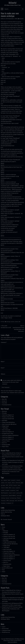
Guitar (4, 401)
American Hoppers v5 (8, 415)
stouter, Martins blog (6, 512)
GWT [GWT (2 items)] (7, 485)
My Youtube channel (6, 519)
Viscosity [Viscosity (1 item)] (3, 501)
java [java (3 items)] (19, 485)
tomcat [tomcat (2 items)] (7, 498)
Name (3, 362)
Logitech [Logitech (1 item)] (18, 488)
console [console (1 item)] (18, 480)
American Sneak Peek (8, 419)
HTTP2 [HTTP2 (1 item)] (11, 485)
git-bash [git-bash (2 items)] (3, 485)
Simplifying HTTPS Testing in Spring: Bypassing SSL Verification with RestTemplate (12, 472)
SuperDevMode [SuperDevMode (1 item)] (12, 495)
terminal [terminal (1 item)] (19, 495)
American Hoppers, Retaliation (10, 435)
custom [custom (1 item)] (3, 483)
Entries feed (5, 629)
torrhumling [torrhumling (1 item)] (13, 498)
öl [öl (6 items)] (13, 503)
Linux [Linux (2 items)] (13, 488)
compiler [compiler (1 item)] (13, 480)
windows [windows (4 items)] (3, 503)
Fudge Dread (5, 426)
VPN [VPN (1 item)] (7, 501)
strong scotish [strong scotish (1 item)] (4, 495)
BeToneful (12, 3)
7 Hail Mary (5, 428)
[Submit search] (23, 9)
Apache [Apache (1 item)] (5, 480)
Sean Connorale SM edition (9, 424)
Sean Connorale (6, 430)
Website (3, 374)
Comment (4, 342)
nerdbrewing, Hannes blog (8, 510)
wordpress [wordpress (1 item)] (9, 503)
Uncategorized (6, 405)
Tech (3, 322)
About (4, 572)
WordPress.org (6, 632)
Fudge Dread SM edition (8, 422)
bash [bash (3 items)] (9, 480)
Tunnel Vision (6, 441)
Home (4, 527)
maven (16, 322)
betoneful (21, 19)
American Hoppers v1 (8, 439)
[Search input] (13, 9)
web (19, 322)
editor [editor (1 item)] (13, 483)
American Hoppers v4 (8, 432)
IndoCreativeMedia (12, 642)
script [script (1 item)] (10, 493)
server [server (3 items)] (14, 493)
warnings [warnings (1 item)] (12, 501)
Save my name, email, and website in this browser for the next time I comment (12, 382)
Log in (4, 627)
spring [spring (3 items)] (18, 493)
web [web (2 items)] (16, 501)
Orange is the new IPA (8, 417)
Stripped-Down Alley (8, 433)
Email (3, 368)
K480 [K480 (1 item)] (7, 488)
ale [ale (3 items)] (2, 480)
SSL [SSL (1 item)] (21, 493)
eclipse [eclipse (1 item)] (9, 483)
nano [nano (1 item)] (17, 490)
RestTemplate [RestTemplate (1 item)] (4, 493)
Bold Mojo (5, 420)
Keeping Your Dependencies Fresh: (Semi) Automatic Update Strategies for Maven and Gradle (13, 462)
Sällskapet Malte (5, 516)
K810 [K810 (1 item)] (10, 488)
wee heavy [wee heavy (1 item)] (20, 501)
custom (13, 322)
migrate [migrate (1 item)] (7, 490)
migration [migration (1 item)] (13, 490)
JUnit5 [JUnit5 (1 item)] (3, 488)
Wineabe (4, 413)
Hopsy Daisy (5, 446)
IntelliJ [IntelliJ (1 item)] (15, 485)
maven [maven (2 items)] (3, 490)
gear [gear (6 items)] (22, 483)
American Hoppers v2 (8, 437)
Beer (3, 399)
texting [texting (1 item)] (3, 498)
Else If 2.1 (4, 443)
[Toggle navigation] (2, 9)
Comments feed (6, 630)
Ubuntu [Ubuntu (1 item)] (19, 498)
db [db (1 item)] (6, 483)
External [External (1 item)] (18, 483)
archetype (8, 322)
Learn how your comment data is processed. (12, 393)
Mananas (4, 411)
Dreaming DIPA (6, 445)
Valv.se (3, 514)
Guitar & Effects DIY (7, 568)
